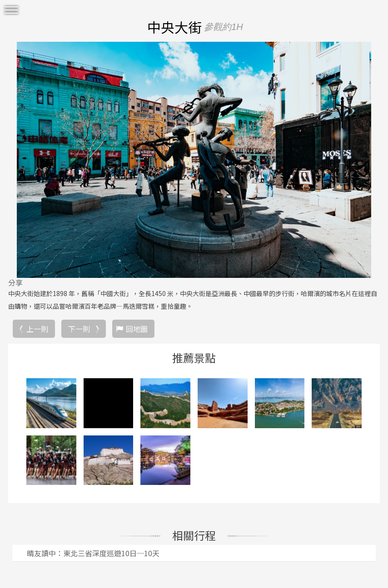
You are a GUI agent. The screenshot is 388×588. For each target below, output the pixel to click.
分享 (15, 282)
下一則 (79, 329)
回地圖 (137, 329)
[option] (194, 160)
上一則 (37, 329)
